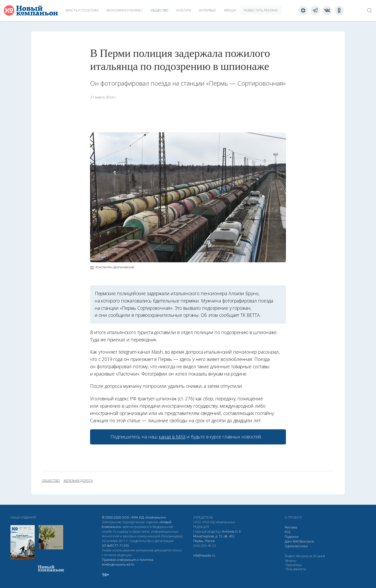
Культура (184, 10)
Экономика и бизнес (124, 10)
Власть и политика (82, 10)
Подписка (292, 537)
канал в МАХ (172, 437)
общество (51, 481)
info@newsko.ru (204, 556)
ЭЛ (115, 546)
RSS (287, 532)
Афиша (230, 10)
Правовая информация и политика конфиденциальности (128, 562)
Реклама (291, 527)
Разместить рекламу (261, 10)
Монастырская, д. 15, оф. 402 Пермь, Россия (214, 539)
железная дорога (78, 481)
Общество (159, 10)
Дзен (288, 541)
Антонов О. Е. (232, 531)
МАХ (296, 541)
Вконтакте (307, 541)
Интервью (208, 10)
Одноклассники (296, 546)
